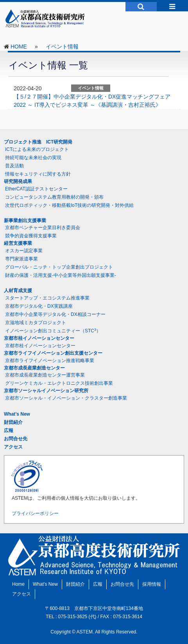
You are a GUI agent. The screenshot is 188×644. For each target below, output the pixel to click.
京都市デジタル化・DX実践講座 (39, 306)
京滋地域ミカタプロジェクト (36, 323)
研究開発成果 (18, 181)
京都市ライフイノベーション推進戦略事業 (50, 361)
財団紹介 (13, 422)
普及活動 (14, 166)
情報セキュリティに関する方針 (38, 174)
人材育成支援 (18, 291)
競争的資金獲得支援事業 (31, 236)
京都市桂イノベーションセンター (39, 338)
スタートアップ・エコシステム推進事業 (47, 298)
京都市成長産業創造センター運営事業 (45, 375)
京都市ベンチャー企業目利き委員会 (43, 228)
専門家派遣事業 (21, 259)
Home (18, 584)
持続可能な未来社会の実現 (33, 158)
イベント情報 (62, 47)
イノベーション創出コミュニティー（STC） (53, 331)
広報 (9, 431)
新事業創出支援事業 (25, 221)
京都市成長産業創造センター (34, 368)
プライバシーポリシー (35, 513)
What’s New (17, 414)
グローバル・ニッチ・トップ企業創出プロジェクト (59, 267)
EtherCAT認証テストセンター (36, 189)
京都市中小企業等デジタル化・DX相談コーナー (55, 314)
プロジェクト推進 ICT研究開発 (38, 142)
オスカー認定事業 (24, 251)
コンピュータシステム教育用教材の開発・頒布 (54, 197)
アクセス (13, 447)
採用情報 (152, 584)
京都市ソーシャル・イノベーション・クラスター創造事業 (66, 398)
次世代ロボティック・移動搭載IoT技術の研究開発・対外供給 (69, 205)
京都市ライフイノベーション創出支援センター (53, 353)
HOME (19, 47)
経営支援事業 (18, 243)
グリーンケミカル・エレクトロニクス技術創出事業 (59, 383)
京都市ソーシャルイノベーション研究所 (46, 391)
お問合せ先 (16, 439)
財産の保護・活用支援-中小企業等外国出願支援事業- (61, 275)
